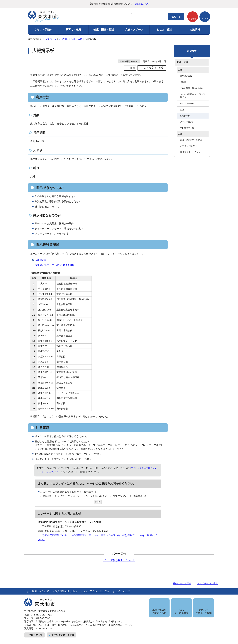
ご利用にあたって (39, 591)
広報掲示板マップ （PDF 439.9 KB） (56, 265)
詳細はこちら (142, 4)
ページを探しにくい (96, 496)
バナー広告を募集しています (119, 560)
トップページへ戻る (207, 583)
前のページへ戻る (182, 583)
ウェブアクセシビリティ (96, 591)
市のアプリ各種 (187, 103)
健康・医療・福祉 (104, 30)
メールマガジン (187, 122)
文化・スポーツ (134, 30)
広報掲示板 (41, 260)
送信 (98, 502)
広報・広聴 (77, 39)
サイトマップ (123, 591)
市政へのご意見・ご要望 (191, 140)
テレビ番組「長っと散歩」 (192, 88)
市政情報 (195, 30)
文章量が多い (140, 496)
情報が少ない (120, 496)
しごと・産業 (165, 30)
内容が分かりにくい (69, 496)
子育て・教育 (73, 30)
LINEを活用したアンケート (192, 152)
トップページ (50, 39)
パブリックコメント (189, 146)
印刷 (133, 68)
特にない (48, 496)
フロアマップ (36, 631)
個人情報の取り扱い (66, 591)
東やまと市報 (186, 76)
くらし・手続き (43, 30)
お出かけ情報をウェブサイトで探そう (194, 96)
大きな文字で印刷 (154, 68)
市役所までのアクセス (63, 631)
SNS (182, 109)
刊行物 (183, 82)
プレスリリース (187, 128)
